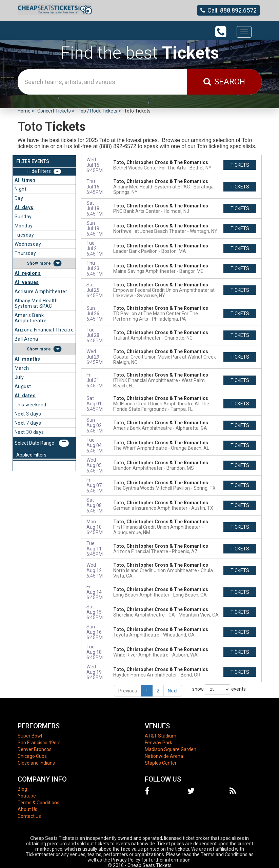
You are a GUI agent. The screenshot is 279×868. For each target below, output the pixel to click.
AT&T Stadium (161, 736)
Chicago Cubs (32, 756)
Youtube (27, 796)
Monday (24, 226)
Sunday (23, 217)
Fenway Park (158, 743)
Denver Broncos (35, 749)
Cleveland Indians (36, 763)
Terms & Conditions (38, 803)
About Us (27, 809)
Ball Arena (26, 339)
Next (173, 691)
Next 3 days (28, 414)
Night (21, 189)
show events (219, 689)
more (45, 263)
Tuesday (24, 235)
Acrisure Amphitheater (41, 291)
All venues (27, 282)
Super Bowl (30, 736)
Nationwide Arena (164, 756)
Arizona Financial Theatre (44, 330)
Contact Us (29, 816)
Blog (22, 789)
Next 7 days (28, 423)
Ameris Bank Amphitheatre (31, 318)
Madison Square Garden (171, 749)
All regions (28, 273)
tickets (240, 165)
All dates (25, 396)
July (19, 377)
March (22, 368)
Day (19, 198)
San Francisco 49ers (39, 743)
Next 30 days (29, 432)
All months (27, 359)
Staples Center (161, 763)
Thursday (25, 253)
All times (25, 180)
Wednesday (28, 244)
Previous (128, 691)
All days (24, 207)
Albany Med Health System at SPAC (36, 303)
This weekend (31, 405)
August (23, 386)
